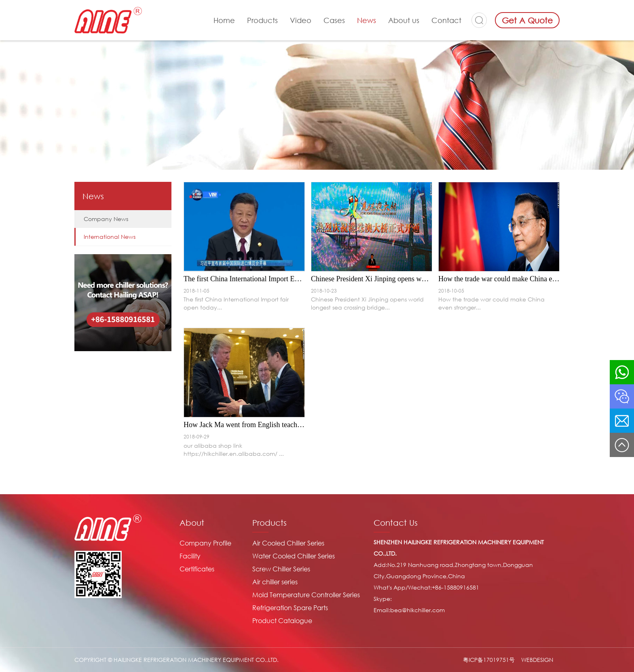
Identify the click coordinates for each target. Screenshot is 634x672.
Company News (106, 219)
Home (224, 20)
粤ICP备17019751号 (489, 660)
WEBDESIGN (537, 660)
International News (110, 237)
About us (404, 20)
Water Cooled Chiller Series (294, 556)
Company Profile (205, 543)
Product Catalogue (282, 621)
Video (301, 20)
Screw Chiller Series (281, 569)
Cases (334, 20)
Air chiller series (275, 582)
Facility (190, 556)
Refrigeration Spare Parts (290, 608)
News (367, 20)
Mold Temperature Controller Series (306, 595)
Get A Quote (527, 20)
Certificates (197, 569)
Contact (446, 20)
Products (262, 20)
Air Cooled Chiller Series (288, 543)
